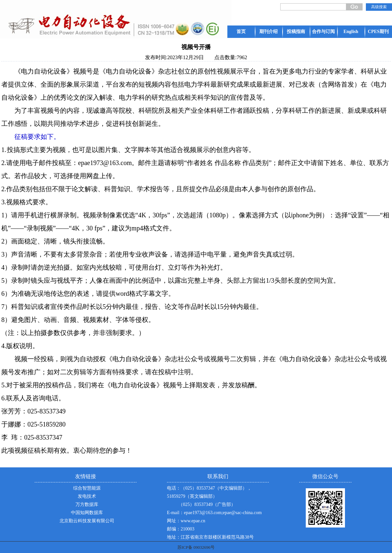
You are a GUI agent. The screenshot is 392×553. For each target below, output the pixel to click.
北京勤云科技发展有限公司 (87, 521)
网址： (174, 521)
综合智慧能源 (87, 488)
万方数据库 (87, 504)
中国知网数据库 (87, 513)
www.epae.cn (193, 521)
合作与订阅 (323, 32)
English (351, 32)
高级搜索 (379, 7)
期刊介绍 (269, 32)
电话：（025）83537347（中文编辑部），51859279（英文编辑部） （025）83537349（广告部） (209, 496)
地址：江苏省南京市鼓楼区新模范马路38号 (210, 537)
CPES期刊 (378, 32)
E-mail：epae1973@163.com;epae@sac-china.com (214, 513)
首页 (241, 32)
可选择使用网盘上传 (83, 176)
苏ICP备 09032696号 (196, 547)
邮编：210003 (181, 529)
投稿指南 (296, 32)
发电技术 (87, 496)
